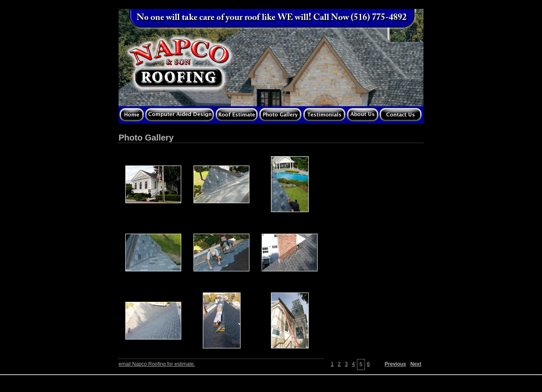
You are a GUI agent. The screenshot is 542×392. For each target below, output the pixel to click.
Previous (395, 364)
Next (416, 364)
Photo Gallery (146, 138)
